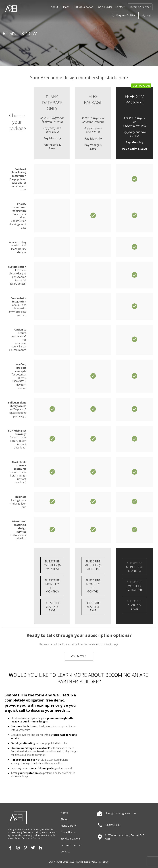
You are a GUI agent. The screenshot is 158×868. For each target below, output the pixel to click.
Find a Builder (69, 832)
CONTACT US (79, 656)
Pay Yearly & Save (52, 146)
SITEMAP (104, 862)
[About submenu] (61, 7)
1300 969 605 (113, 825)
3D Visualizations (71, 839)
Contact (65, 852)
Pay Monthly (52, 138)
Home (64, 813)
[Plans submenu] (72, 7)
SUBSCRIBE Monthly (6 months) (52, 565)
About (64, 819)
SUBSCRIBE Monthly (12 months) (52, 586)
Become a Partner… (32, 838)
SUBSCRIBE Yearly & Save (52, 607)
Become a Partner (71, 845)
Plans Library (68, 826)
